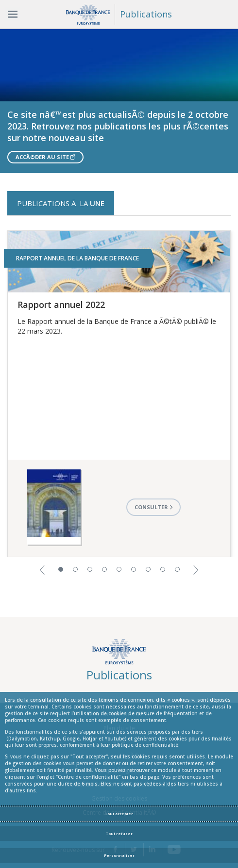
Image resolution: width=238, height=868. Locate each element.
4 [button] (104, 569)
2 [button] (75, 569)
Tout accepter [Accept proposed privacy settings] (119, 814)
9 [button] (177, 569)
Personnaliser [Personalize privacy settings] (119, 855)
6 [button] (134, 569)
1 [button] (61, 569)
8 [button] (163, 569)
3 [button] (90, 569)
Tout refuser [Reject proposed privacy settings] (119, 834)
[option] (119, 101)
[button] (42, 569)
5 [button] (119, 569)
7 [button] (148, 569)
